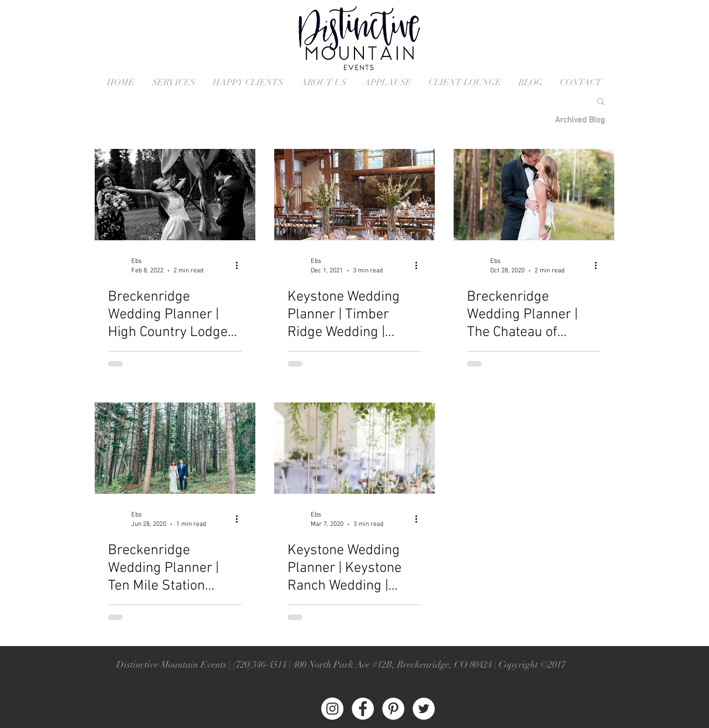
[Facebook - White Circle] (363, 709)
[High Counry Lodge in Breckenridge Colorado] (175, 195)
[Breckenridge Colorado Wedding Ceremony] (534, 195)
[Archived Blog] (580, 120)
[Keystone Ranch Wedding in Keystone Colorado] (354, 448)
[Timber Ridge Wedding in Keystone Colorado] (354, 195)
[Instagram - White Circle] (332, 709)
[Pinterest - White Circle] (393, 709)
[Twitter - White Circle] (424, 709)
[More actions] (240, 265)
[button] (601, 102)
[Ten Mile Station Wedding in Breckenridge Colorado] (175, 448)
